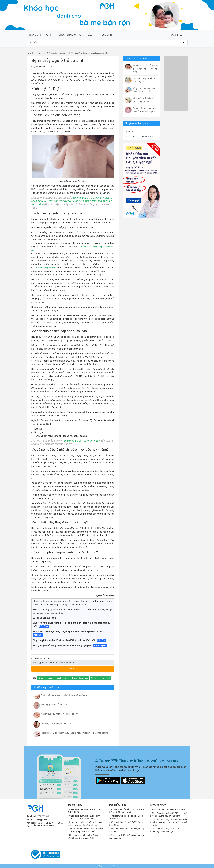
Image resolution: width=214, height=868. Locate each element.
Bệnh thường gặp (80, 678)
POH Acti (38, 635)
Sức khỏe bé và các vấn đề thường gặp (63, 53)
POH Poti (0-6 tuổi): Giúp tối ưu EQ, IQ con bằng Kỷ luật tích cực (168, 830)
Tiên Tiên (41, 66)
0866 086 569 (43, 816)
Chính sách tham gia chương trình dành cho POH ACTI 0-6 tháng (84, 817)
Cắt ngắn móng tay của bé (48, 267)
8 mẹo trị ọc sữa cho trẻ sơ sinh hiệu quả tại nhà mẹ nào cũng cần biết (85, 823)
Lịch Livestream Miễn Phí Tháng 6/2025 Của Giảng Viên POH (83, 836)
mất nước (79, 232)
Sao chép (83, 668)
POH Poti (101, 640)
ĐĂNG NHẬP (177, 35)
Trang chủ (35, 35)
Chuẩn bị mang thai (70, 35)
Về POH (49, 35)
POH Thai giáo (100, 645)
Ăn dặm (131, 132)
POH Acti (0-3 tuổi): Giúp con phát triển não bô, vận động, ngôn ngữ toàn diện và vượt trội (169, 822)
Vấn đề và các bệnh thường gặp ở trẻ (94, 53)
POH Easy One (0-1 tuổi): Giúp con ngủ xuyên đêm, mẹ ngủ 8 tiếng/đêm (169, 814)
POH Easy (44, 626)
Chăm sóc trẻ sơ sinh (101, 678)
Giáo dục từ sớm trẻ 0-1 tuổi (139, 139)
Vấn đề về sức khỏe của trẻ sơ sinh (53, 678)
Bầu (90, 35)
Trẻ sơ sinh (105, 35)
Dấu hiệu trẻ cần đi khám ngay (82, 440)
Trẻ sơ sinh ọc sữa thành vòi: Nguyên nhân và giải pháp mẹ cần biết (85, 830)
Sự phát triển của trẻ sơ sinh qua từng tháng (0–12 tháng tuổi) (127, 810)
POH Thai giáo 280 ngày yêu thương (168, 809)
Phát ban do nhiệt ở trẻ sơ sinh (66, 201)
